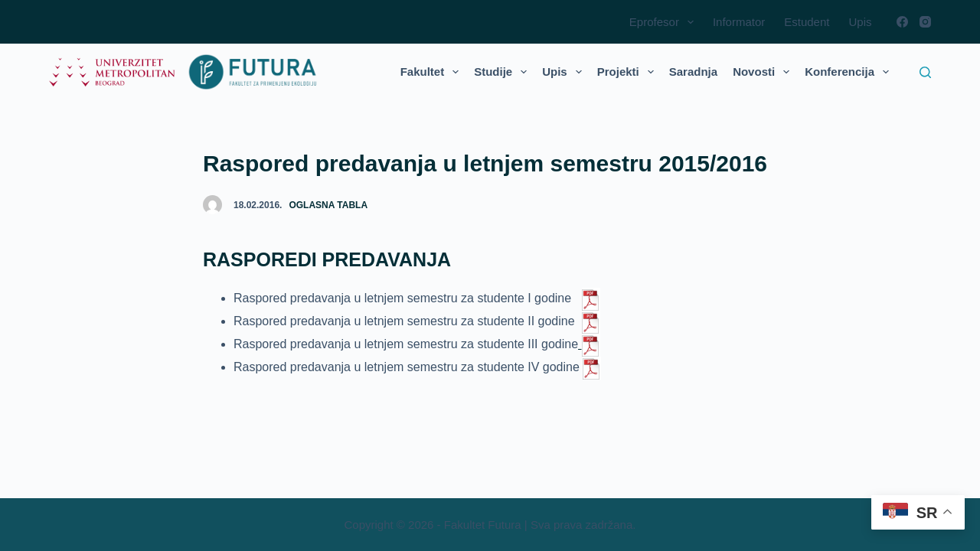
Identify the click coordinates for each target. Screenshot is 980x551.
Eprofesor (665, 22)
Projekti (629, 72)
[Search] (925, 72)
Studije (503, 72)
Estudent (807, 22)
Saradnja (693, 72)
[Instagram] (925, 22)
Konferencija (850, 72)
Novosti (764, 72)
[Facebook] (902, 22)
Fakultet (433, 72)
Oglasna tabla (328, 205)
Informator (739, 22)
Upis (860, 22)
